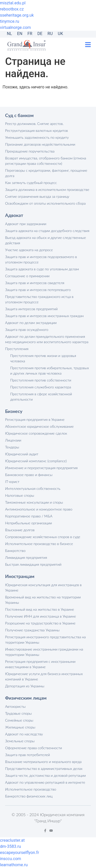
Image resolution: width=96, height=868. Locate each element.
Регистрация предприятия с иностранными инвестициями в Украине (40, 664)
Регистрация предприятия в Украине (35, 419)
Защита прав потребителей (28, 755)
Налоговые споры (20, 495)
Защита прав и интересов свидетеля (35, 283)
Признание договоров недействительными (40, 144)
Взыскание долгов (20, 530)
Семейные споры (19, 720)
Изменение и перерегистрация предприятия (41, 468)
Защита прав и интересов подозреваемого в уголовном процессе (41, 259)
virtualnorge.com (15, 27)
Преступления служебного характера (41, 387)
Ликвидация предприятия (26, 557)
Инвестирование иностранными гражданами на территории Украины (44, 652)
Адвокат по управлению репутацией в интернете (45, 782)
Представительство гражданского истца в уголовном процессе (39, 299)
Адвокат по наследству (24, 734)
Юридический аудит (22, 454)
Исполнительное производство (31, 789)
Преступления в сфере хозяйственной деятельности (41, 397)
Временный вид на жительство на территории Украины (43, 600)
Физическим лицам (26, 698)
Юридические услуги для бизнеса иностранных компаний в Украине (44, 676)
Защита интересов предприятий (31, 309)
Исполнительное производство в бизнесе (39, 544)
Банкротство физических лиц (29, 796)
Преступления (17, 349)
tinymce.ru (10, 21)
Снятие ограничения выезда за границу (37, 196)
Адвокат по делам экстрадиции (31, 323)
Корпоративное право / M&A (29, 516)
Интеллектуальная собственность (33, 488)
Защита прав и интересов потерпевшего (38, 290)
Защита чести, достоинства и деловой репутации (45, 775)
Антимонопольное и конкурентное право (39, 509)
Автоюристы (15, 706)
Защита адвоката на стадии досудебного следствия (47, 231)
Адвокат (14, 215)
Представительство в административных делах (44, 768)
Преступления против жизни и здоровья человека (43, 358)
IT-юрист (12, 482)
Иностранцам (20, 576)
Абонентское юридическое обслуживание (39, 426)
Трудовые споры (18, 713)
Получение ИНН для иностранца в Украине (41, 616)
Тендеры (12, 447)
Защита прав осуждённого (27, 329)
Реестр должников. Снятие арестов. (34, 124)
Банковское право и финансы (29, 475)
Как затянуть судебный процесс (31, 183)
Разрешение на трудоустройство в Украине (40, 623)
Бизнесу (14, 411)
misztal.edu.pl (13, 3)
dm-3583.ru (10, 846)
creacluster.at (12, 840)
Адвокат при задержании (26, 224)
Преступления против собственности (41, 380)
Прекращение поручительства (30, 151)
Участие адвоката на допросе (29, 250)
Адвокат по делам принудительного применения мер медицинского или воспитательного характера (47, 339)
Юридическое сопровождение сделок (36, 433)
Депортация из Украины (25, 686)
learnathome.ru (14, 865)
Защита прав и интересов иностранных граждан (44, 316)
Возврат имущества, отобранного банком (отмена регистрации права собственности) (46, 161)
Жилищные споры (20, 727)
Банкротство (15, 551)
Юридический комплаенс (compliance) (36, 461)
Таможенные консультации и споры (34, 502)
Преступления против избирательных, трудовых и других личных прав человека (50, 371)
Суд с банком (19, 115)
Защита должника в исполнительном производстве (47, 189)
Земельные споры (20, 741)
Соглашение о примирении (27, 276)
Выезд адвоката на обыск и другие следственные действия (46, 240)
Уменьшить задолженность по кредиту (37, 137)
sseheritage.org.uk (17, 15)
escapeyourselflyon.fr (19, 853)
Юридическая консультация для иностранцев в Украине (43, 587)
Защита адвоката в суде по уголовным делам (42, 269)
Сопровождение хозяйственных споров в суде (43, 537)
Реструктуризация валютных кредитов (36, 130)
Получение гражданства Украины (32, 630)
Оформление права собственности (34, 748)
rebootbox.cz (12, 9)
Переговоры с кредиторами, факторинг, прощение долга (46, 173)
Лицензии (13, 440)
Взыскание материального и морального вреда (43, 762)
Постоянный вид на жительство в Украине (40, 609)
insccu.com (10, 859)
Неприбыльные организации (29, 523)
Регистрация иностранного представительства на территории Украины (45, 640)
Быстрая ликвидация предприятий (33, 564)
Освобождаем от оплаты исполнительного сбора (45, 203)
